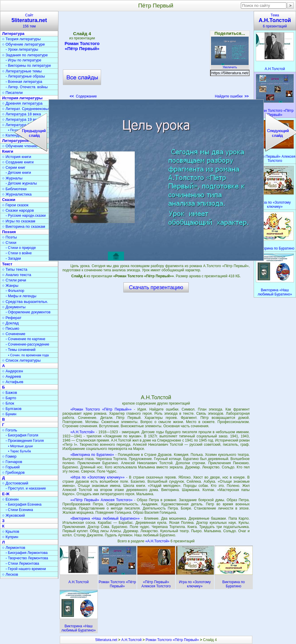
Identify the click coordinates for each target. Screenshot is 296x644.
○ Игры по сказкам (19, 221)
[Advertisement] (156, 57)
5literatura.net (106, 640)
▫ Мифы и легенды (21, 296)
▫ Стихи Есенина (19, 510)
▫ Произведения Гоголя (25, 441)
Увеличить (230, 66)
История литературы (22, 98)
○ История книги (17, 157)
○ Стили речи (14, 280)
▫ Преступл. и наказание (26, 488)
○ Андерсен (13, 371)
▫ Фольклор (15, 291)
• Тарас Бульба (20, 451)
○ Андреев (12, 376)
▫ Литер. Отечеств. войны (27, 87)
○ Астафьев (13, 382)
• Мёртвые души (20, 446)
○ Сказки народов (18, 210)
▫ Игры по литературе (23, 60)
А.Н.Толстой (131, 640)
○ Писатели (12, 93)
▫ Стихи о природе (21, 248)
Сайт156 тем (29, 21)
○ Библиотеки (14, 189)
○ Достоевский (15, 483)
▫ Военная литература (24, 82)
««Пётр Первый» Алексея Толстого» (101, 500)
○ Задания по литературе (25, 55)
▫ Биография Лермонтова (27, 553)
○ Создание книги (18, 162)
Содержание (83, 96)
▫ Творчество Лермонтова (27, 558)
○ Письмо (11, 328)
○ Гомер (9, 456)
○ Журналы (12, 178)
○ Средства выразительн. (25, 302)
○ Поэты (10, 237)
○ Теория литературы (21, 39)
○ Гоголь (10, 430)
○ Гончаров (12, 462)
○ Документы (14, 307)
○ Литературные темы (22, 71)
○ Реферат (12, 318)
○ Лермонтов (14, 548)
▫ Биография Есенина (24, 504)
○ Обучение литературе (24, 44)
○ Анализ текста (17, 275)
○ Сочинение (14, 334)
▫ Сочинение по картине (25, 339)
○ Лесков (10, 574)
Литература (13, 34)
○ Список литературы (21, 360)
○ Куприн (10, 537)
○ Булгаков (12, 409)
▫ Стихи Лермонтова (22, 563)
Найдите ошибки (232, 96)
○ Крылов (11, 531)
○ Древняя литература (22, 103)
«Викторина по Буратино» (92, 455)
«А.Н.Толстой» (82, 432)
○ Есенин (10, 499)
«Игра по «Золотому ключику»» (97, 477)
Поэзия (9, 232)
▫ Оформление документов (28, 312)
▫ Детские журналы (21, 183)
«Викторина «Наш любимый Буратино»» (105, 518)
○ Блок (8, 403)
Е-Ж (6, 494)
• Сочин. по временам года (28, 355)
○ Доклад (10, 323)
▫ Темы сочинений (21, 350)
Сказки (9, 200)
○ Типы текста (15, 269)
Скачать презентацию (156, 287)
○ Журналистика (17, 194)
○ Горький (11, 467)
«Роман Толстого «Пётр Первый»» (101, 409)
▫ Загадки (13, 258)
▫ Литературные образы (25, 76)
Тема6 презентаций (275, 21)
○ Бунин (9, 414)
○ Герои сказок (15, 205)
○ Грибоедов (13, 472)
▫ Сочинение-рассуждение (27, 344)
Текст (7, 264)
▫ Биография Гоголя (22, 435)
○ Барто (9, 398)
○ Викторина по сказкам (24, 226)
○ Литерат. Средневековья (26, 109)
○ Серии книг (14, 167)
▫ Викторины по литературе (28, 66)
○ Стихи (9, 243)
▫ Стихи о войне (19, 253)
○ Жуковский (13, 515)
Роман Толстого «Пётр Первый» (82, 46)
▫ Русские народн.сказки (26, 216)
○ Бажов (10, 393)
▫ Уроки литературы (22, 49)
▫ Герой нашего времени (26, 569)
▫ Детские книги (18, 173)
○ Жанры (10, 285)
